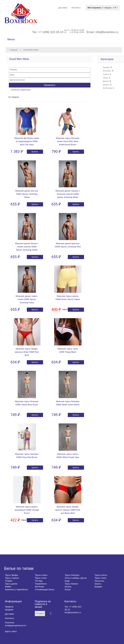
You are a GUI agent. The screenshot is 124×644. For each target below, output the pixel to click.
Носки (68, 590)
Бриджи (98, 587)
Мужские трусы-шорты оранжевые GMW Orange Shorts (27, 510)
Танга (105, 78)
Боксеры (107, 71)
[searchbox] (50, 70)
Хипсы (106, 74)
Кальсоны (99, 581)
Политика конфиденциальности (15, 624)
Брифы (106, 67)
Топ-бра (39, 581)
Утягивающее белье (45, 590)
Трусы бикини (71, 584)
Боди (67, 581)
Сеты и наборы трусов (76, 578)
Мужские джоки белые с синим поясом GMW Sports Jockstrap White (27, 247)
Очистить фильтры (21, 90)
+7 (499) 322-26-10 (51, 32)
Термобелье (41, 584)
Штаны (68, 587)
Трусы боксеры (72, 575)
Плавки (9, 581)
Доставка (9, 614)
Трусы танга (100, 578)
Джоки (106, 81)
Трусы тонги (41, 578)
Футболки (107, 88)
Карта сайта (11, 631)
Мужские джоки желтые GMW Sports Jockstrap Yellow (27, 194)
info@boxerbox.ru (107, 32)
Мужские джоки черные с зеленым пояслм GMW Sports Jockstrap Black (68, 194)
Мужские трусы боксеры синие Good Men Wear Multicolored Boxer (68, 141)
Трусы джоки (11, 584)
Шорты (106, 85)
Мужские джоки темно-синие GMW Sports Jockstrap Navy (27, 299)
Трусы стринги (12, 578)
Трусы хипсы (101, 575)
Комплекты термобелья (16, 590)
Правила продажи (9, 608)
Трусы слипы (41, 575)
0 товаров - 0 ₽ (102, 8)
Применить (50, 85)
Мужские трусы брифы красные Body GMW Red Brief (27, 352)
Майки (8, 587)
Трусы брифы (12, 575)
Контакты (9, 618)
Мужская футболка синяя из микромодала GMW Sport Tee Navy (27, 141)
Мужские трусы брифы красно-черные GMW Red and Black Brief (68, 510)
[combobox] (50, 70)
